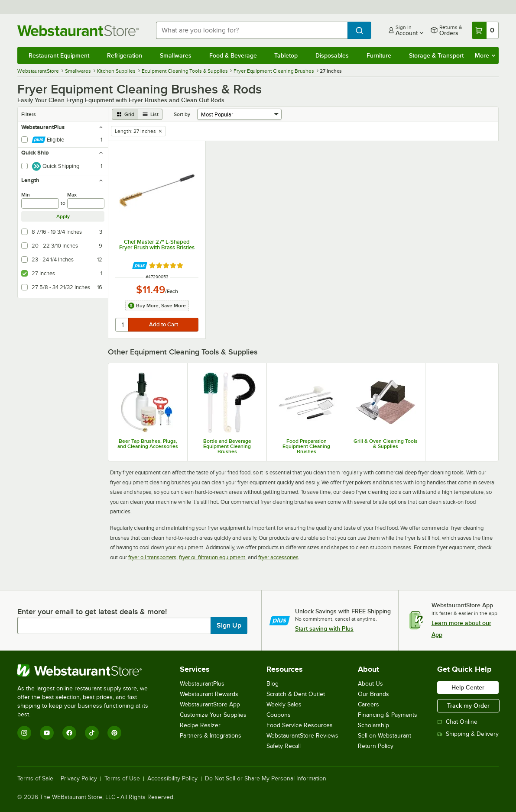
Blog (273, 684)
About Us (370, 684)
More (485, 55)
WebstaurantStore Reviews (302, 736)
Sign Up (229, 625)
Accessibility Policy (172, 779)
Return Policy (376, 746)
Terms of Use (122, 779)
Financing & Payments (388, 715)
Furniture (379, 55)
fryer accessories (278, 557)
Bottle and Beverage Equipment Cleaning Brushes (227, 446)
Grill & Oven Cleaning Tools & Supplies (386, 444)
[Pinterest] (114, 733)
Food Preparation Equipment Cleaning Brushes (306, 446)
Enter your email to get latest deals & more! (92, 612)
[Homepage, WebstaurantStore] (80, 31)
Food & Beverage (233, 55)
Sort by (182, 114)
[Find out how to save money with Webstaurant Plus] (140, 266)
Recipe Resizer (200, 725)
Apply (63, 216)
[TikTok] (92, 733)
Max (72, 195)
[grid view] (125, 114)
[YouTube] (47, 733)
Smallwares (176, 55)
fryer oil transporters (152, 557)
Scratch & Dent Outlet (296, 694)
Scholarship (373, 725)
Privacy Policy (79, 779)
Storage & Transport (436, 55)
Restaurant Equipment (59, 55)
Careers (368, 704)
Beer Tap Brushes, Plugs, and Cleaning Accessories (148, 444)
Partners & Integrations (211, 736)
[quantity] (122, 325)
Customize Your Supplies (213, 715)
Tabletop (286, 55)
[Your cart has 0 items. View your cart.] (485, 30)
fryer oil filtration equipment (212, 557)
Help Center (468, 687)
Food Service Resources (300, 725)
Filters (29, 114)
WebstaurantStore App (210, 704)
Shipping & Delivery (468, 734)
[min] (40, 203)
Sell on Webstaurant (385, 736)
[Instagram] (24, 733)
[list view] (150, 114)
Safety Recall (284, 746)
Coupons (279, 715)
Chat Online (457, 722)
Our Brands (373, 694)
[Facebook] (69, 733)
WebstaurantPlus (202, 684)
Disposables (332, 55)
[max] (86, 203)
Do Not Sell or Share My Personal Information (266, 779)
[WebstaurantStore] (89, 670)
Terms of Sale (35, 779)
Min (26, 195)
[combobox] (252, 30)
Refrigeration (125, 55)
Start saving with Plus (324, 628)
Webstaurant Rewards (209, 694)
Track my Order (468, 706)
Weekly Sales (284, 704)
